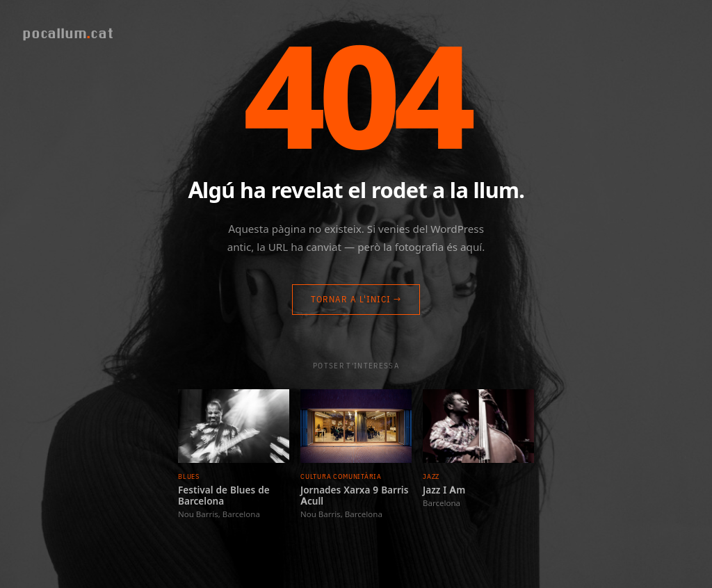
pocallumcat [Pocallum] (68, 33)
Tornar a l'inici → (356, 299)
